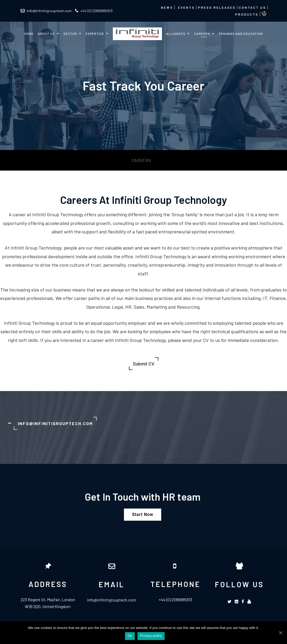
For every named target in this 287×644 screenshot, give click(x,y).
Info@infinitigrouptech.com (55, 423)
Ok (130, 636)
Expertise (95, 34)
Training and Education (241, 34)
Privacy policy (151, 636)
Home (29, 34)
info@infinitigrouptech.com (46, 11)
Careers (202, 34)
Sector (70, 34)
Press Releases (217, 7)
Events (186, 7)
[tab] (143, 424)
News (167, 7)
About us (46, 34)
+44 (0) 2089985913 (94, 11)
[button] (142, 515)
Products (247, 14)
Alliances (176, 34)
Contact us (253, 7)
